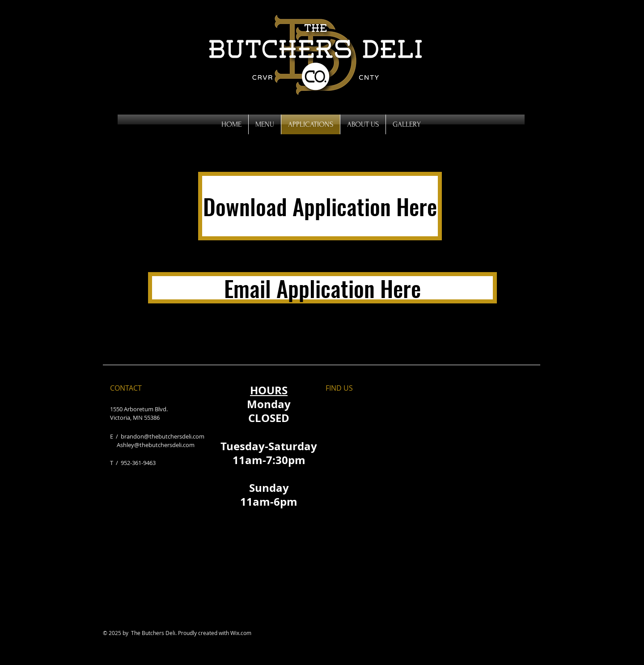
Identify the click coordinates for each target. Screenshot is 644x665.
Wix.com (241, 633)
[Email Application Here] (322, 288)
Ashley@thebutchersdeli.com (156, 445)
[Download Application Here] (320, 206)
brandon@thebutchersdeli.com (163, 436)
